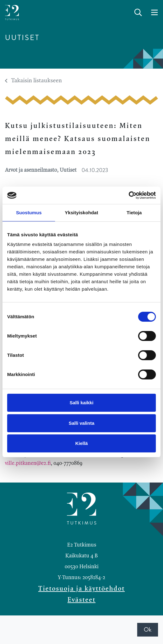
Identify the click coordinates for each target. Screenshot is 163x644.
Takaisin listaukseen (33, 81)
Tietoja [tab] (134, 213)
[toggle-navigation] (154, 13)
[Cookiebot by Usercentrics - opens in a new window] (129, 195)
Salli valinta (82, 423)
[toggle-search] (138, 13)
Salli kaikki (82, 403)
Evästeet (81, 600)
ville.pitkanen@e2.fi (28, 463)
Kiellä (81, 443)
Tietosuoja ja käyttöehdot (81, 589)
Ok (148, 630)
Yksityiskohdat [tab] (81, 213)
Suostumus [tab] (29, 213)
